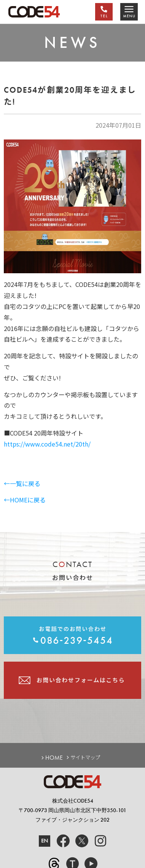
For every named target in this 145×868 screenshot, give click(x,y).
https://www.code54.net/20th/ (47, 444)
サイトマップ (85, 758)
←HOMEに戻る (25, 500)
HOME (54, 758)
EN (45, 841)
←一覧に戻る (22, 483)
